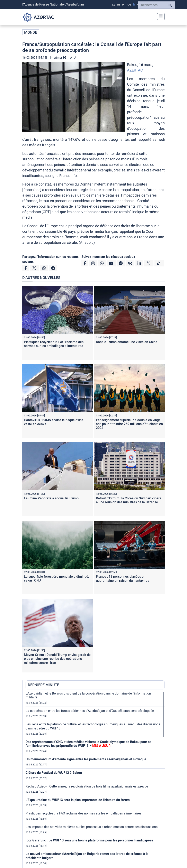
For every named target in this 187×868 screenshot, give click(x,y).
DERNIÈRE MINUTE (43, 685)
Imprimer (58, 58)
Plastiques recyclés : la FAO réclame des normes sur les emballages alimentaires (54, 344)
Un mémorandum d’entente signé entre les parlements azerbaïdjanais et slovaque (86, 759)
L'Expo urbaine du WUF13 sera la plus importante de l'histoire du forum (78, 800)
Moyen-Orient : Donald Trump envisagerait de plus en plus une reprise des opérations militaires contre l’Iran (57, 659)
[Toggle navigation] (160, 16)
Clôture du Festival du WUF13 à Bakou (54, 773)
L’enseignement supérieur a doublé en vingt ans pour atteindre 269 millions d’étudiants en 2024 (129, 424)
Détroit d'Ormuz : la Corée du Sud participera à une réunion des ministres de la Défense (129, 500)
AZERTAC (135, 70)
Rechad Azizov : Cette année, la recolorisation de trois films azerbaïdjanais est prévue (87, 786)
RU (118, 4)
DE (129, 4)
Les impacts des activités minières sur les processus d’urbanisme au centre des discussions (92, 827)
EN (124, 4)
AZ (113, 4)
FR (134, 4)
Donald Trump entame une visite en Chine (127, 342)
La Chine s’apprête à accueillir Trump (51, 498)
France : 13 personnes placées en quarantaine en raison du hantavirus (123, 578)
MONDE (31, 32)
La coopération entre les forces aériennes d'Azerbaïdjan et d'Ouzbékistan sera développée (90, 711)
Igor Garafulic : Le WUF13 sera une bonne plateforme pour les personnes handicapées (89, 840)
